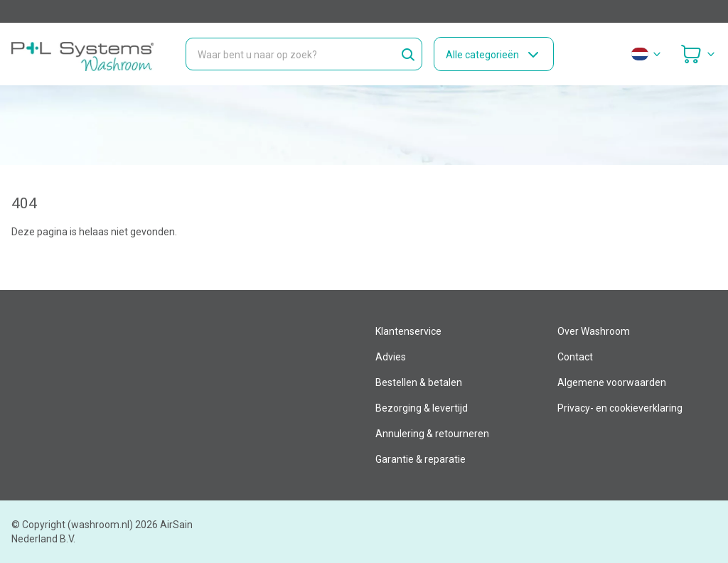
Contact (575, 357)
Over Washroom (594, 331)
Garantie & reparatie (421, 459)
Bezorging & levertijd (422, 408)
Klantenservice (408, 331)
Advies (391, 357)
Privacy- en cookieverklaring (620, 408)
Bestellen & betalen (419, 382)
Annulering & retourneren (432, 434)
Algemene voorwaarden (612, 382)
